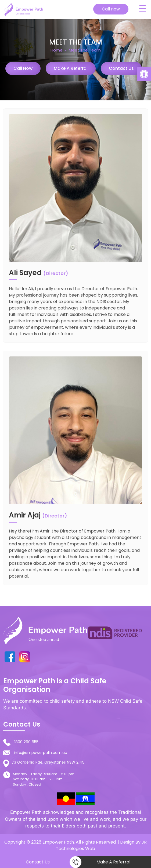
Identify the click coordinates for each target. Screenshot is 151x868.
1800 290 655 (26, 742)
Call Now (23, 68)
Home (57, 50)
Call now (111, 9)
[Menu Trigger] (142, 8)
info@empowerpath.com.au (41, 753)
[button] (144, 74)
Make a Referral (71, 68)
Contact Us (121, 68)
